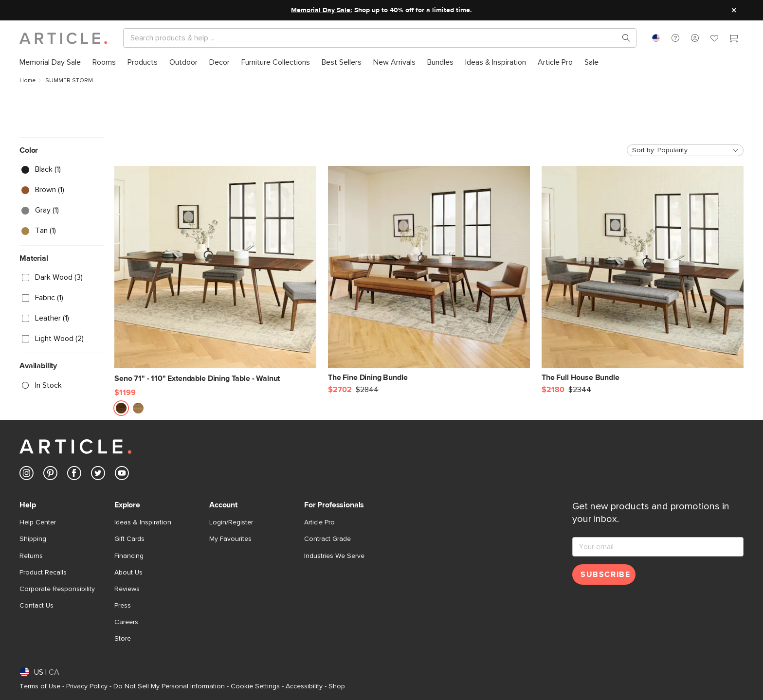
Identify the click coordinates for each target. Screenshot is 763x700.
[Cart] (734, 39)
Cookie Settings (255, 686)
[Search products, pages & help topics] (622, 38)
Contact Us (36, 606)
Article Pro (319, 522)
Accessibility (304, 686)
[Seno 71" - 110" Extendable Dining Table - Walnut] (215, 275)
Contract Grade (327, 539)
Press (123, 606)
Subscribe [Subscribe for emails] (605, 574)
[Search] (372, 38)
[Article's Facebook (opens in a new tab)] (74, 475)
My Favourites (230, 539)
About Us (128, 573)
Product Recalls (43, 573)
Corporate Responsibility (57, 589)
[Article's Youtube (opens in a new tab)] (122, 475)
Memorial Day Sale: (322, 10)
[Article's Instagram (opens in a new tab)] (27, 475)
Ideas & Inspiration (143, 522)
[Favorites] (714, 39)
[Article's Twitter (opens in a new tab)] (98, 475)
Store (123, 639)
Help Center (38, 522)
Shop (337, 686)
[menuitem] (50, 63)
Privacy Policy (87, 686)
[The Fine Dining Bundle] (429, 274)
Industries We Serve (334, 556)
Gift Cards (129, 539)
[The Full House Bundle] (643, 274)
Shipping (33, 539)
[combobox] (656, 38)
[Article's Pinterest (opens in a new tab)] (50, 475)
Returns (31, 556)
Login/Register (231, 522)
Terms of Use (40, 686)
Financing (129, 556)
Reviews (127, 589)
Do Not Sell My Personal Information (169, 686)
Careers (126, 622)
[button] (675, 38)
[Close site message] (734, 10)
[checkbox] (62, 170)
